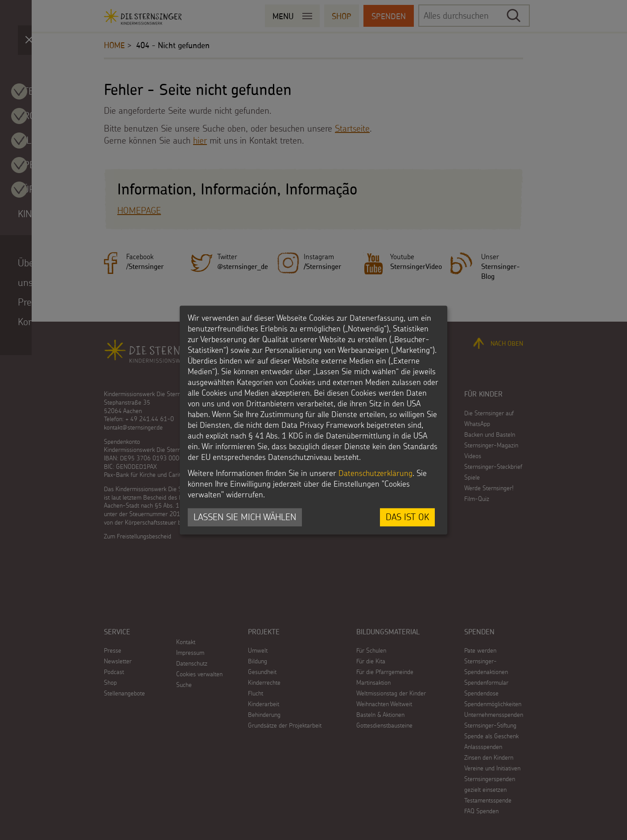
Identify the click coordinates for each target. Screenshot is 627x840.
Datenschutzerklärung (375, 474)
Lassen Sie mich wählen (245, 517)
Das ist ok (407, 517)
